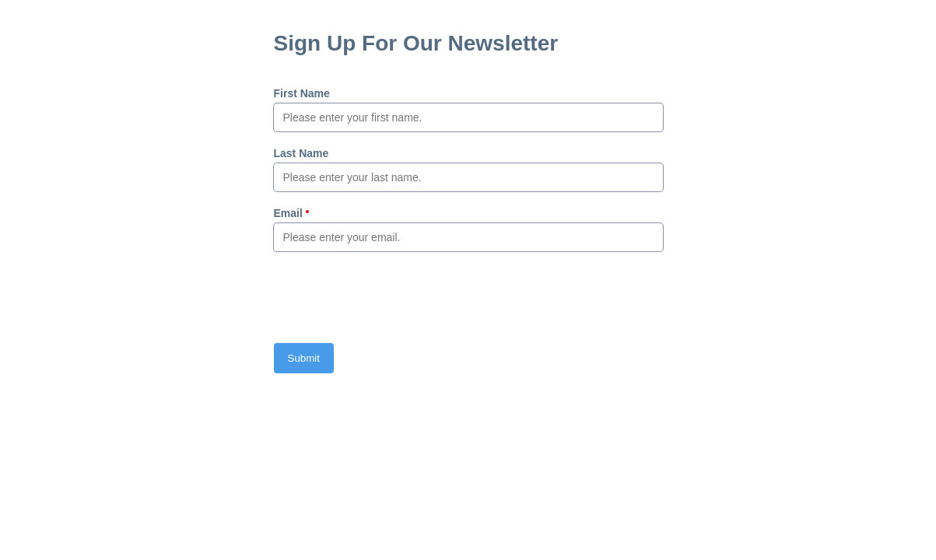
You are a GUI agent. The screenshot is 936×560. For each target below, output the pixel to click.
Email (288, 213)
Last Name (301, 153)
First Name (302, 93)
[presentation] (392, 297)
